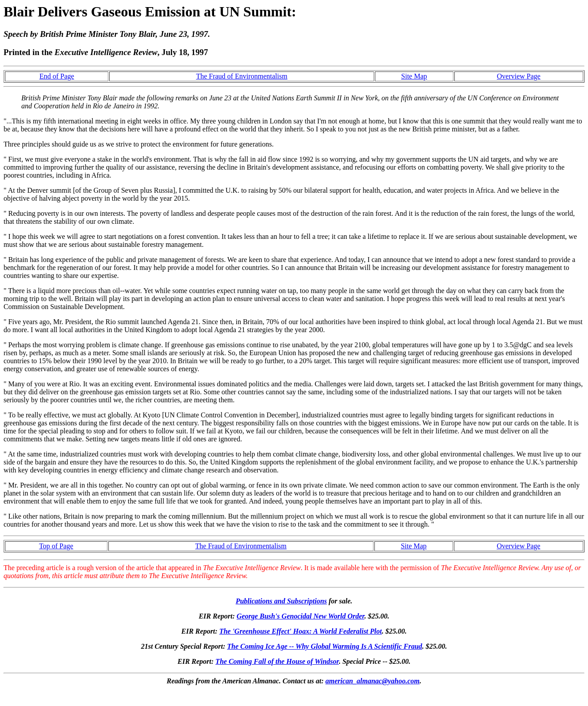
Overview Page (519, 76)
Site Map (414, 76)
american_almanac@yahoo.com (373, 681)
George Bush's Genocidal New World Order (301, 616)
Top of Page (56, 546)
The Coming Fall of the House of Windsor (277, 661)
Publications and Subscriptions (281, 601)
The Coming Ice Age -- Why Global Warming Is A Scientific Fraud (324, 646)
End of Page (57, 76)
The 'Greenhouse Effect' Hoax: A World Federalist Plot (301, 631)
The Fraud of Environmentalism (242, 76)
